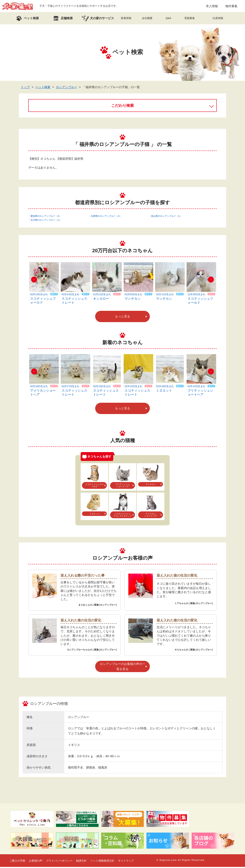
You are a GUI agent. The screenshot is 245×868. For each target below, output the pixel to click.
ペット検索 (43, 88)
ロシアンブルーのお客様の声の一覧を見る (122, 668)
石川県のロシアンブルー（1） (46, 221)
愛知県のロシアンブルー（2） (46, 217)
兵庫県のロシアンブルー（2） (106, 217)
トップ (25, 88)
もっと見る (122, 317)
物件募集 (231, 6)
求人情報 (212, 6)
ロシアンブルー (67, 88)
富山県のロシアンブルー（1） (167, 217)
